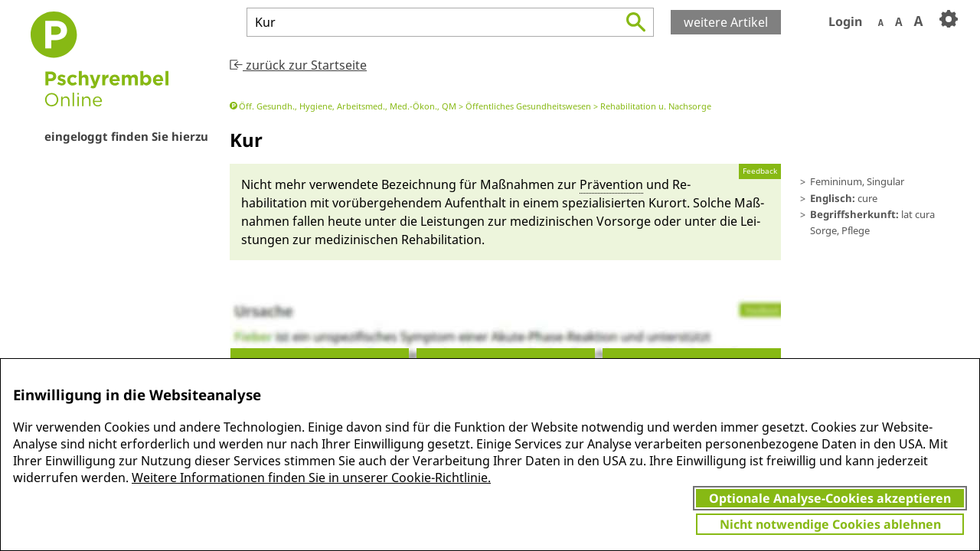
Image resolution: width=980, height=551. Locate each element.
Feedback (760, 171)
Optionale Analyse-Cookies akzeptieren (830, 498)
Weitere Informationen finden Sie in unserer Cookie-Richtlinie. (311, 478)
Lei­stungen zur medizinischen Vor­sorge (536, 221)
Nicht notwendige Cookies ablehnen (830, 524)
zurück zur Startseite (298, 65)
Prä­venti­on (611, 184)
